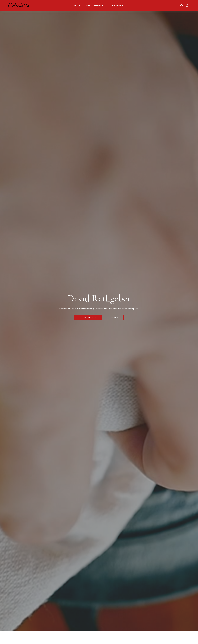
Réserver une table (88, 317)
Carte (88, 5)
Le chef (78, 5)
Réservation (99, 5)
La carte (114, 317)
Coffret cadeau (116, 5)
